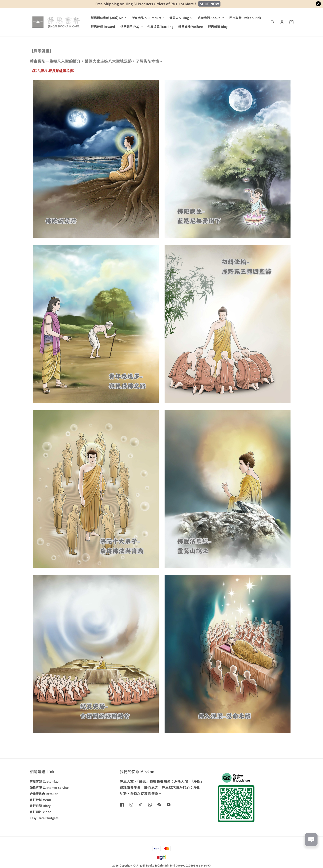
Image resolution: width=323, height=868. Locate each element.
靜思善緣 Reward (103, 27)
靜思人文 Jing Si (181, 18)
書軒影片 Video (41, 812)
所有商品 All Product (147, 18)
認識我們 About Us (211, 18)
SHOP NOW (209, 4)
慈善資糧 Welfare (191, 27)
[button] (273, 22)
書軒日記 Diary (40, 806)
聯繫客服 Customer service (49, 788)
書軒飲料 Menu (40, 800)
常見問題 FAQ (130, 27)
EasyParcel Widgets (44, 818)
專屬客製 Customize (44, 782)
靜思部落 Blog (218, 27)
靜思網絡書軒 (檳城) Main (109, 18)
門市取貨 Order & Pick (245, 18)
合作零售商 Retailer (44, 794)
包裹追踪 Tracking (160, 27)
